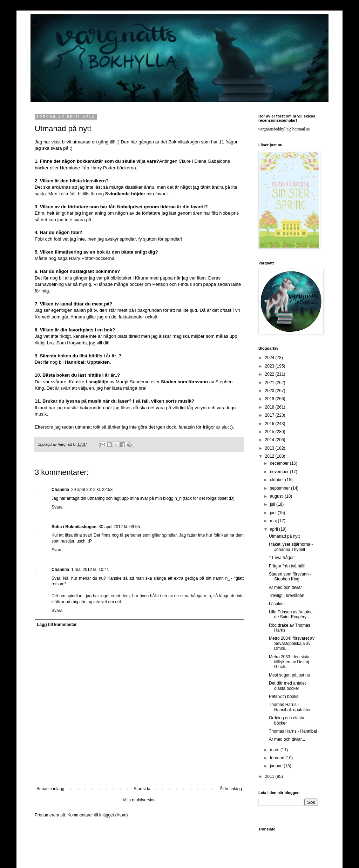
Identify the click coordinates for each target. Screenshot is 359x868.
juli (273, 504)
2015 (270, 432)
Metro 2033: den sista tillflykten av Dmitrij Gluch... (289, 662)
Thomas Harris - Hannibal (293, 731)
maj (274, 521)
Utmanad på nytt (284, 536)
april (275, 529)
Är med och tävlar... (287, 739)
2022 (270, 374)
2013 (270, 448)
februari (278, 758)
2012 (270, 456)
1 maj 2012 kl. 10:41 (90, 570)
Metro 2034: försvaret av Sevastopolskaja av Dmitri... (292, 643)
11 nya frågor (281, 558)
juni (274, 513)
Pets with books (284, 697)
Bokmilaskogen (184, 142)
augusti (277, 496)
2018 (270, 407)
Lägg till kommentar (57, 625)
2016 (270, 424)
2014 (270, 440)
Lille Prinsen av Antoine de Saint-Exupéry (291, 614)
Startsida (142, 789)
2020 (270, 391)
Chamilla (60, 490)
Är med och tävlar (285, 587)
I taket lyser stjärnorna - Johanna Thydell (291, 547)
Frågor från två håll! (287, 566)
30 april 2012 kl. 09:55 (119, 527)
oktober (277, 480)
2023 (270, 366)
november (280, 472)
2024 (270, 358)
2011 (270, 776)
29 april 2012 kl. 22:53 (92, 490)
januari (277, 766)
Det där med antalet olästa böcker (287, 686)
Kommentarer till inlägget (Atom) (97, 815)
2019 (270, 399)
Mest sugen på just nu (289, 675)
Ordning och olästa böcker (287, 720)
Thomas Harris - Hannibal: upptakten (290, 707)
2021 (270, 383)
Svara (57, 507)
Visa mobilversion (139, 800)
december (280, 463)
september (280, 488)
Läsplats (277, 604)
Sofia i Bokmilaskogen (74, 527)
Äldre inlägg (231, 789)
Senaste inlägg (50, 789)
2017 (270, 415)
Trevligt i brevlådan (287, 596)
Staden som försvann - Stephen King (290, 577)
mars (275, 750)
